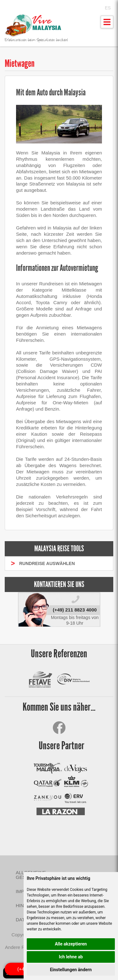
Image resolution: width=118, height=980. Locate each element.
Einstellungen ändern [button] (71, 970)
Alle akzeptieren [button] (71, 944)
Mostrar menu (107, 24)
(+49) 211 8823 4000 (75, 610)
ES (108, 8)
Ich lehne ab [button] (71, 957)
